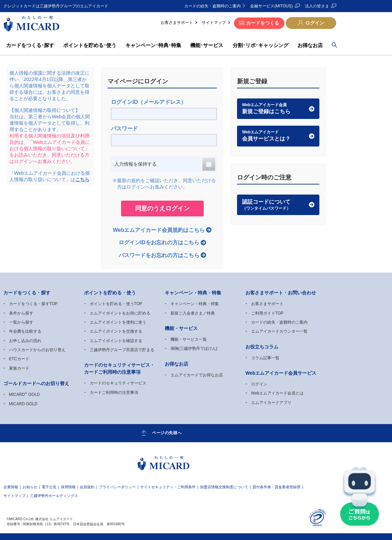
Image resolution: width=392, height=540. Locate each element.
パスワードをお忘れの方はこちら (159, 255)
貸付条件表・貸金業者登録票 (277, 487)
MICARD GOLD (25, 394)
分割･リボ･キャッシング (261, 45)
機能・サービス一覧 (189, 339)
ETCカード (19, 359)
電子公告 (49, 487)
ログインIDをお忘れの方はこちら (159, 242)
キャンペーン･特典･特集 (153, 45)
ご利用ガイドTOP (267, 313)
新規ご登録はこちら (278, 108)
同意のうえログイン (162, 208)
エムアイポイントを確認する (116, 341)
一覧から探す (21, 322)
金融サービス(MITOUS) (271, 6)
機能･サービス (207, 45)
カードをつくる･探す (30, 45)
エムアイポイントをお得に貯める (120, 313)
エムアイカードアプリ (271, 403)
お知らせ (30, 487)
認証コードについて (278, 205)
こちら (82, 179)
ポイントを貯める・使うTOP (116, 304)
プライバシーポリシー (117, 487)
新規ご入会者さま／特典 (193, 313)
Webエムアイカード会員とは (277, 393)
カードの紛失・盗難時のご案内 (212, 6)
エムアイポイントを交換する (116, 331)
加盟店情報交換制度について (224, 487)
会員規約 (87, 487)
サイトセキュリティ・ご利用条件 (168, 487)
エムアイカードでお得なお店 (197, 375)
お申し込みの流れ (25, 341)
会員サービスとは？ (278, 135)
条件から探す (21, 313)
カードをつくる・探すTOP (33, 304)
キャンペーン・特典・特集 (195, 304)
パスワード (124, 129)
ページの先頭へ (167, 433)
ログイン (315, 23)
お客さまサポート (177, 23)
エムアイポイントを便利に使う (118, 322)
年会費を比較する (25, 331)
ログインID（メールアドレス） (149, 102)
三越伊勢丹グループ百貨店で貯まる (122, 350)
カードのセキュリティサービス (118, 383)
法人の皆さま (317, 6)
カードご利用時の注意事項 (114, 392)
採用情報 (68, 487)
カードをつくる (263, 23)
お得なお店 (310, 45)
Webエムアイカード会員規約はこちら (159, 230)
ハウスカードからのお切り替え (37, 350)
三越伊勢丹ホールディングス (54, 496)
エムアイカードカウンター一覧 (279, 331)
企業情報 (11, 487)
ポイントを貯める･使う (90, 45)
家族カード (19, 368)
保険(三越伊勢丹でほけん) (194, 348)
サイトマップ (214, 23)
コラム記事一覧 (265, 358)
